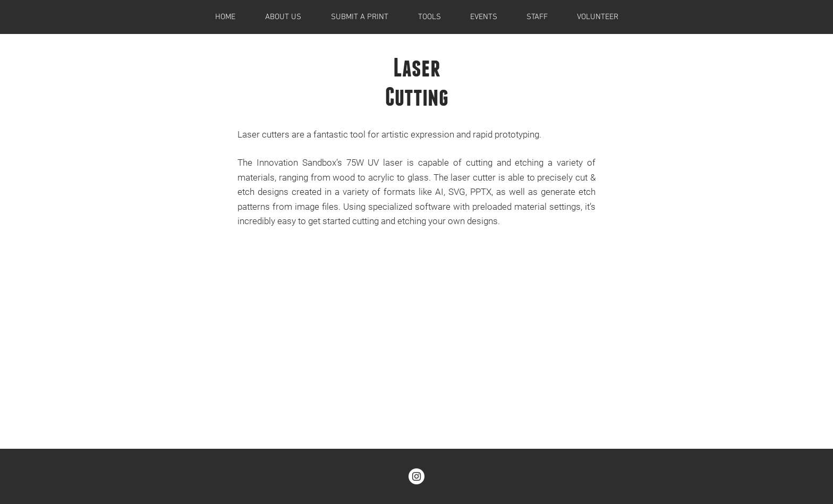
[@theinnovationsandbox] (416, 476)
